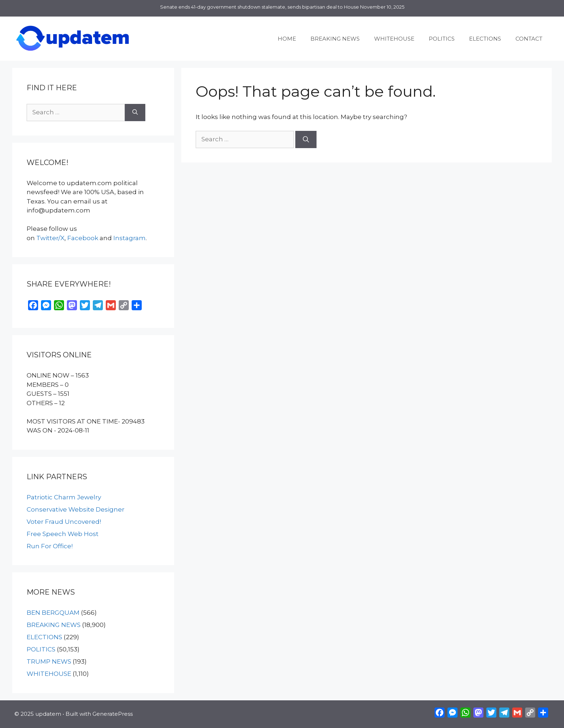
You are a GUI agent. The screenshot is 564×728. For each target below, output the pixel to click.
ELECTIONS (485, 39)
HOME (287, 39)
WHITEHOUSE (394, 39)
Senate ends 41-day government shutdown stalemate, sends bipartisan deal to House (260, 7)
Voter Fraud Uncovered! (64, 522)
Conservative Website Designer (76, 509)
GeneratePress (113, 714)
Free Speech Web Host (63, 534)
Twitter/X (50, 238)
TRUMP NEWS (49, 661)
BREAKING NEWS (335, 39)
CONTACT (529, 39)
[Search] (306, 139)
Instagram (129, 238)
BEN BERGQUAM (53, 613)
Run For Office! (50, 546)
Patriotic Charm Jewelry (64, 497)
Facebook (83, 238)
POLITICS (442, 39)
